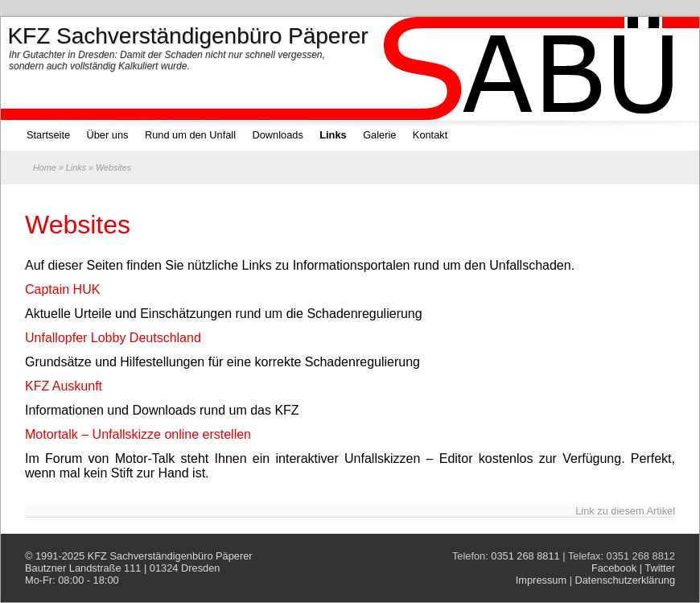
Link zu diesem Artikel (625, 511)
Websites (78, 225)
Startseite (48, 135)
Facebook (614, 568)
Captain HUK (62, 289)
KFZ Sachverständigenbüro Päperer (170, 556)
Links (333, 135)
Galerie (379, 135)
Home (45, 167)
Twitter (660, 568)
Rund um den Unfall (190, 135)
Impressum (541, 580)
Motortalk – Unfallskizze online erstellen (138, 434)
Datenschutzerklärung (625, 580)
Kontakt (430, 135)
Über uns (108, 135)
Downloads (277, 135)
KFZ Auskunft (64, 386)
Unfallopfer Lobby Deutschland (113, 338)
